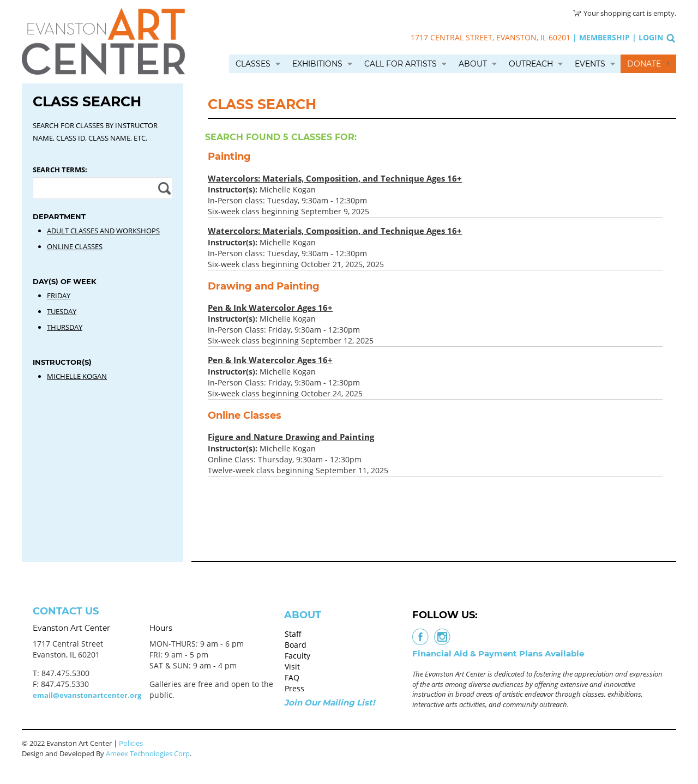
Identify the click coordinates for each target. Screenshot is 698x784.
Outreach (531, 64)
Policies (131, 743)
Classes (253, 64)
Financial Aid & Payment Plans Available (498, 653)
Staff (293, 634)
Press (294, 688)
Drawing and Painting (264, 286)
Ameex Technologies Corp (148, 753)
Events (590, 64)
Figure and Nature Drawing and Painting (291, 437)
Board (296, 645)
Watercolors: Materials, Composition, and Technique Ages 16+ (335, 178)
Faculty (297, 656)
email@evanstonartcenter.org (87, 695)
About (473, 64)
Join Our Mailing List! (329, 702)
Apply (163, 188)
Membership (604, 37)
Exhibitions (317, 64)
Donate (644, 64)
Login (651, 37)
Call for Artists (401, 64)
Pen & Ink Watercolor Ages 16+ (270, 307)
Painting (229, 156)
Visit (292, 667)
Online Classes (245, 415)
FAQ (292, 677)
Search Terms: (60, 170)
